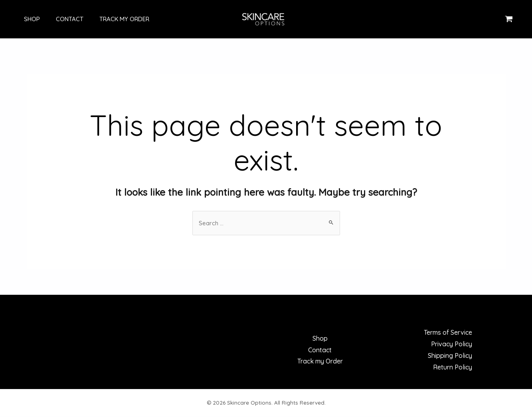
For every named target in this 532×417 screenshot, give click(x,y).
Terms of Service (448, 333)
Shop (24, 19)
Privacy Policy (452, 345)
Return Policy (453, 368)
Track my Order (108, 19)
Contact (58, 19)
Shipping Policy (450, 356)
